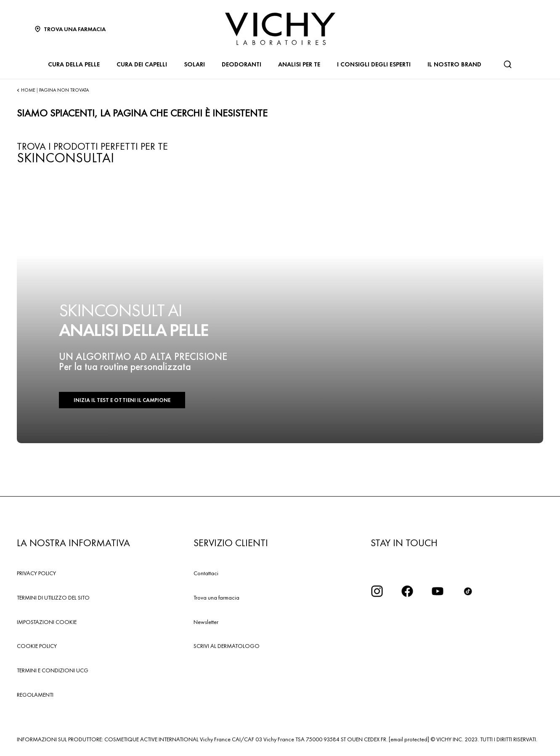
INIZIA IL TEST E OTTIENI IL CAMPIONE (122, 400)
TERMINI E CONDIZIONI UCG (53, 670)
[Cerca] (507, 64)
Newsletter (206, 622)
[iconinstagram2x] (377, 591)
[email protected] (409, 739)
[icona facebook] (407, 591)
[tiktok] (468, 591)
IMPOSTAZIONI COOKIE (47, 622)
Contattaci (206, 573)
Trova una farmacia (216, 597)
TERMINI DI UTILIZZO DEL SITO (53, 597)
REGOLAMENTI (35, 695)
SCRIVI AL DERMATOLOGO (227, 646)
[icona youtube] (438, 591)
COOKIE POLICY (37, 646)
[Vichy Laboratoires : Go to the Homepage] (280, 29)
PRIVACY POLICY (36, 573)
